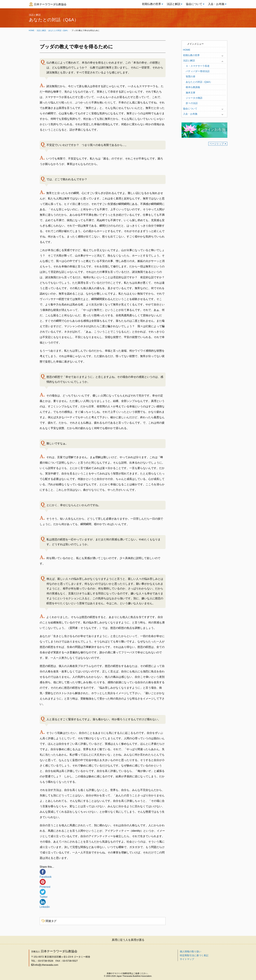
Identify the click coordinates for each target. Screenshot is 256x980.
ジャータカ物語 (194, 98)
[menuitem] (152, 4)
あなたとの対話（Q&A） (59, 30)
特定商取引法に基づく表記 (194, 955)
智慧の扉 (191, 76)
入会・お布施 (216, 4)
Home (32, 30)
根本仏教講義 (193, 87)
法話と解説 (174, 4)
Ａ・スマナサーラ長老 (198, 66)
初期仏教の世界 (151, 4)
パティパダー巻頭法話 (198, 71)
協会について (194, 4)
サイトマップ (187, 959)
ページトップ (217, 144)
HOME (187, 50)
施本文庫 (191, 93)
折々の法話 (192, 103)
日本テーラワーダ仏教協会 (50, 4)
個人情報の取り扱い (191, 951)
